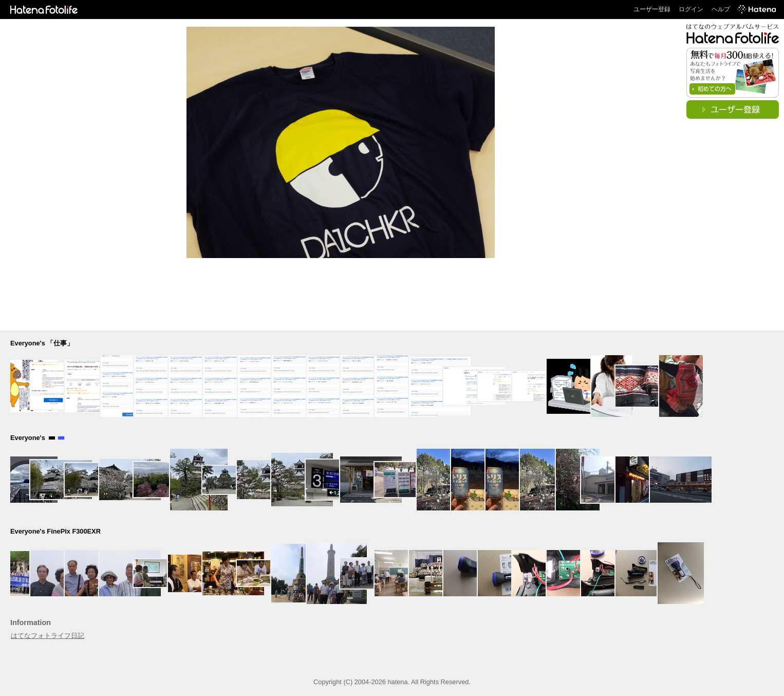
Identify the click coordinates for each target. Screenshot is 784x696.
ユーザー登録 (652, 9)
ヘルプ (721, 9)
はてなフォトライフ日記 (48, 636)
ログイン (691, 9)
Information (31, 622)
